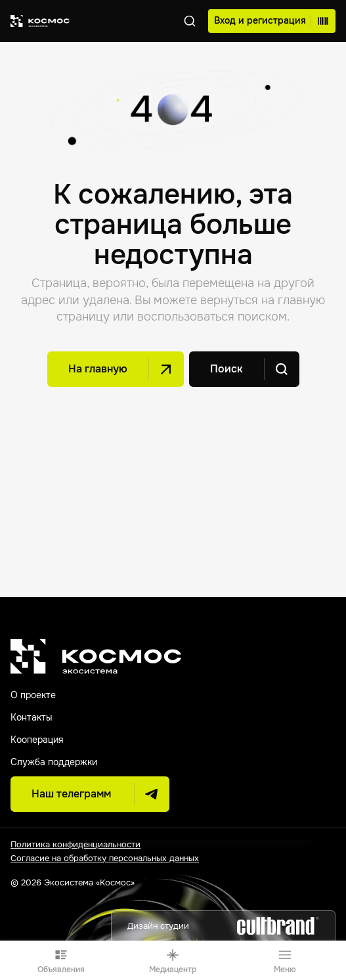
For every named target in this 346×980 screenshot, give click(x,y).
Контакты (32, 717)
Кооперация (37, 740)
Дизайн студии (223, 926)
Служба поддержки (54, 762)
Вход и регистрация (271, 21)
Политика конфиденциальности (76, 844)
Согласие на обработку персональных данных (105, 858)
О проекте (33, 695)
